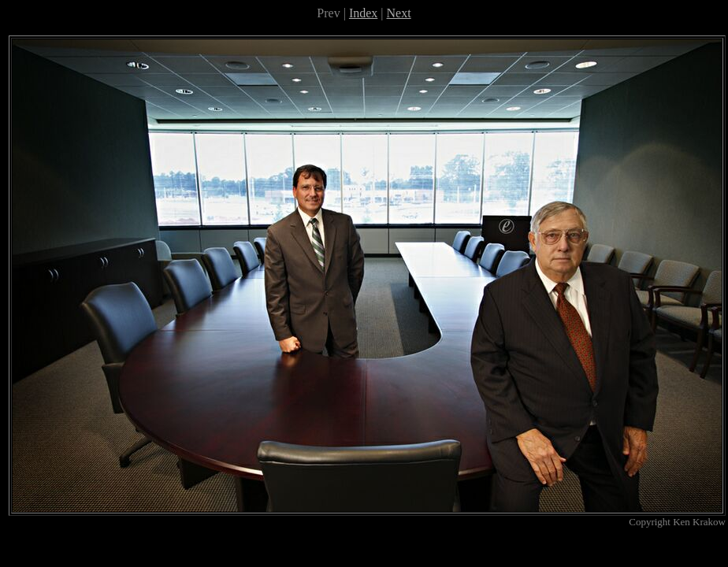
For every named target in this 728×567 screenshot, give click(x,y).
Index (363, 13)
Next (399, 13)
